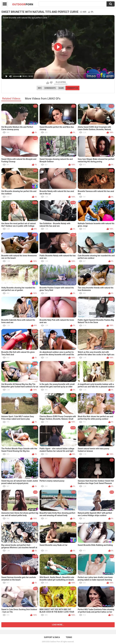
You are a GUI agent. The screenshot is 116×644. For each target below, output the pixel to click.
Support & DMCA (52, 637)
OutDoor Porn (55, 642)
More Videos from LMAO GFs (43, 99)
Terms (69, 637)
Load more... (58, 625)
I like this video (48, 83)
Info (40, 88)
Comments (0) (72, 88)
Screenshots (50, 88)
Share (61, 88)
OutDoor (23, 4)
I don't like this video (51, 83)
